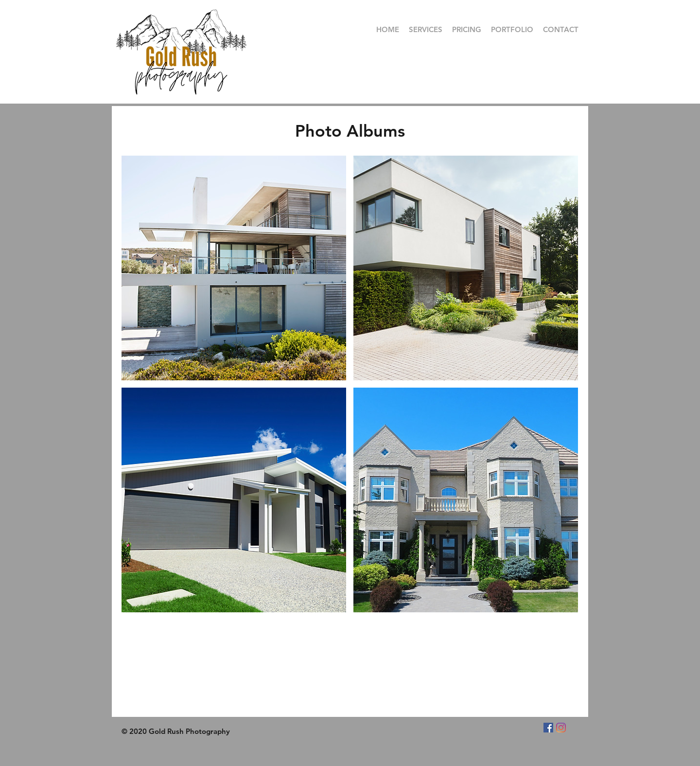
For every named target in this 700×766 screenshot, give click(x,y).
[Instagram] (561, 728)
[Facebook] (548, 728)
